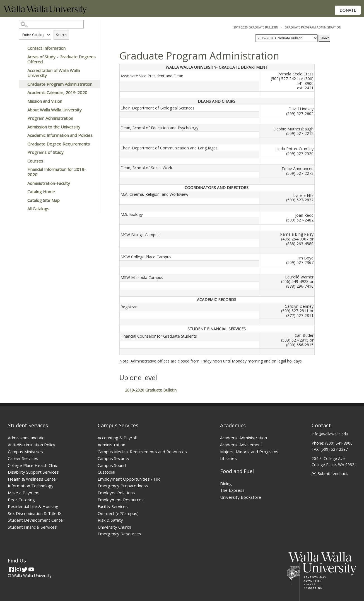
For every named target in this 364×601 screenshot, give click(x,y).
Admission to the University (54, 127)
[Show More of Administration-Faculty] (22, 183)
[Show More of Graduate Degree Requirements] (22, 144)
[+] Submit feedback (330, 474)
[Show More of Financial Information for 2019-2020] (22, 169)
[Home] (45, 13)
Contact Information (46, 48)
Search (61, 35)
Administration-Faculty (49, 183)
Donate (348, 10)
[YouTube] (31, 569)
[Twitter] (25, 569)
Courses (35, 161)
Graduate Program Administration (60, 84)
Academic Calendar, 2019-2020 (57, 92)
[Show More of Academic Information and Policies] (22, 135)
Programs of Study (45, 152)
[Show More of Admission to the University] (22, 127)
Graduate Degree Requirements (59, 144)
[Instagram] (18, 569)
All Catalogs (38, 209)
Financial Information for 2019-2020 (57, 172)
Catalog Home (41, 192)
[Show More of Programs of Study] (22, 152)
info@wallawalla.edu (330, 434)
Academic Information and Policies (60, 135)
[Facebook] (11, 569)
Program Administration (50, 118)
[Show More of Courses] (22, 161)
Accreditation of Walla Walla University (54, 73)
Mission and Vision (45, 101)
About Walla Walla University (55, 110)
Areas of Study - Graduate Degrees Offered (62, 59)
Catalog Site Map (44, 200)
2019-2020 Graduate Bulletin (256, 27)
